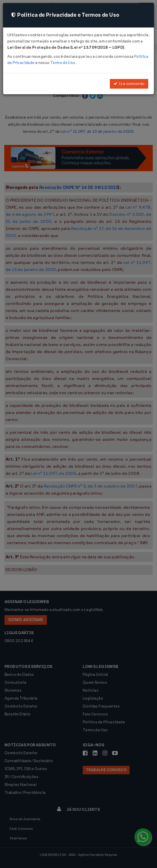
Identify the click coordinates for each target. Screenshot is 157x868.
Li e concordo (129, 84)
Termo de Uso (63, 63)
